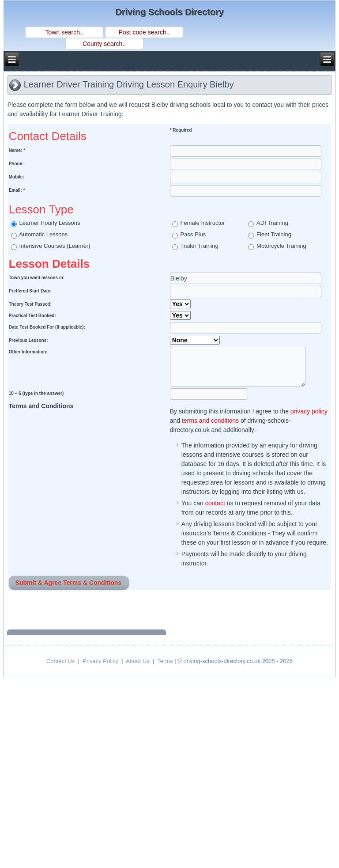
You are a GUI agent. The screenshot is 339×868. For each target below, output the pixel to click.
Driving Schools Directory (169, 12)
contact (215, 503)
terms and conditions (210, 421)
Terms (165, 661)
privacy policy (309, 411)
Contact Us (60, 661)
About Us (137, 661)
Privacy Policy (100, 661)
